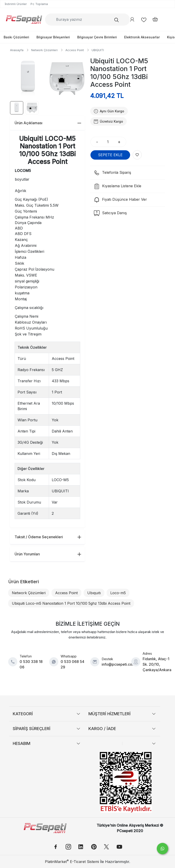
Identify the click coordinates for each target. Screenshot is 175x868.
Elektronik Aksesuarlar (142, 37)
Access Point (66, 593)
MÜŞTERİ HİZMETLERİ (109, 714)
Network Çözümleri (29, 593)
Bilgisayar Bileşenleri (53, 37)
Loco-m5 (118, 593)
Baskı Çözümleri (16, 37)
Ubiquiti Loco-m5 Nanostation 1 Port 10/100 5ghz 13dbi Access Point (71, 603)
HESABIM (22, 743)
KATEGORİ (23, 714)
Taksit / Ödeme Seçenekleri (48, 537)
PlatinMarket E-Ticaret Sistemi (72, 862)
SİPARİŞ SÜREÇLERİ (32, 729)
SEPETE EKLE (110, 155)
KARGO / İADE (102, 729)
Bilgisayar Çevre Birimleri (97, 37)
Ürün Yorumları (48, 554)
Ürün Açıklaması (48, 123)
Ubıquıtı (94, 593)
